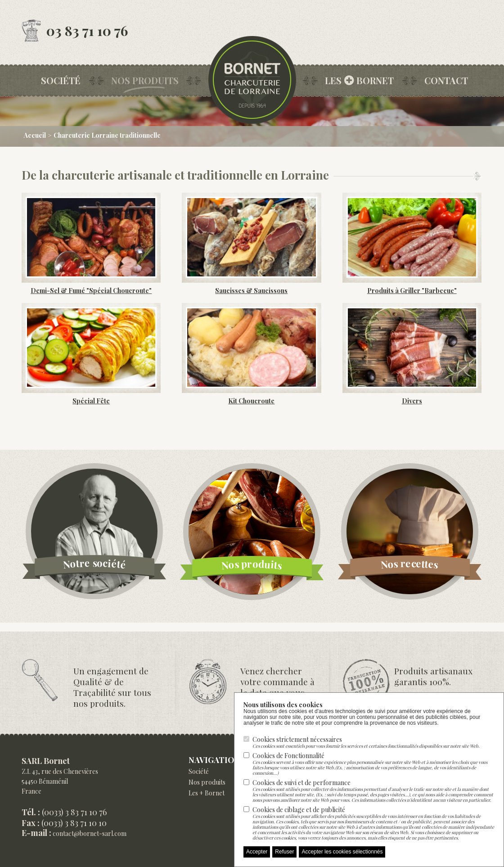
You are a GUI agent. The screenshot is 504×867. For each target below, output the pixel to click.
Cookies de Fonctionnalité (373, 763)
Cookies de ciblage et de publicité (373, 823)
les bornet (359, 80)
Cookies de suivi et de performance (373, 790)
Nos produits (145, 80)
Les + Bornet (207, 793)
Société (61, 80)
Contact (446, 80)
